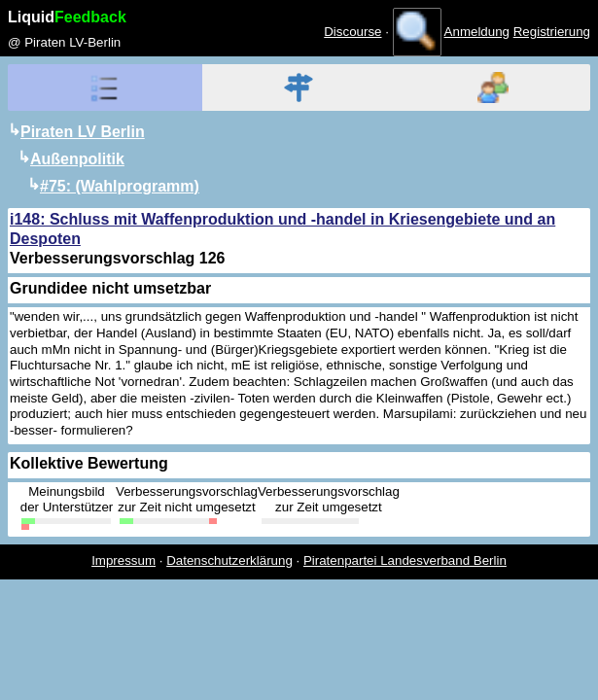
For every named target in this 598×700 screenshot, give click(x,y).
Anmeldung (477, 32)
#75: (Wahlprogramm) (120, 186)
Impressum (123, 560)
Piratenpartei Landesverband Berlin (405, 560)
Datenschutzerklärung (229, 560)
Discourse (352, 32)
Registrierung (552, 32)
